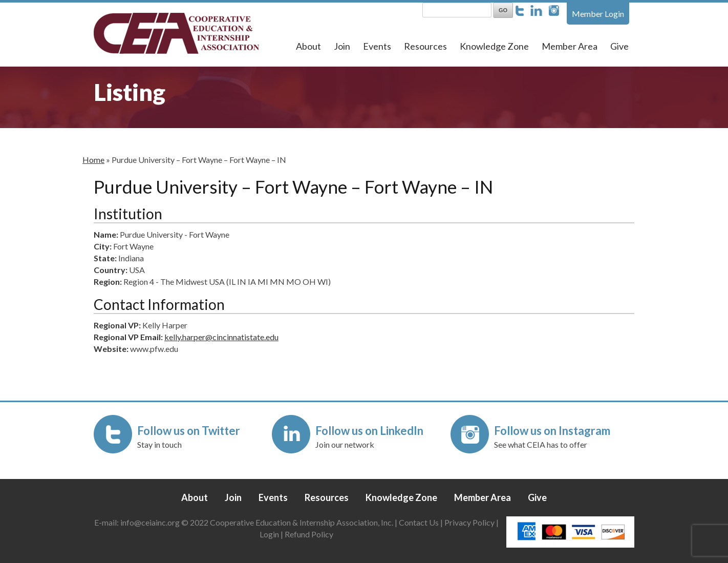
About (308, 46)
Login (269, 534)
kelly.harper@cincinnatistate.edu (221, 337)
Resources (425, 46)
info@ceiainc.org (151, 522)
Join (342, 46)
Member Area (570, 46)
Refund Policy (309, 534)
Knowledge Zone (494, 46)
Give (619, 46)
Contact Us (419, 522)
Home (93, 160)
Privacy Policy (469, 522)
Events (377, 46)
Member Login (598, 14)
